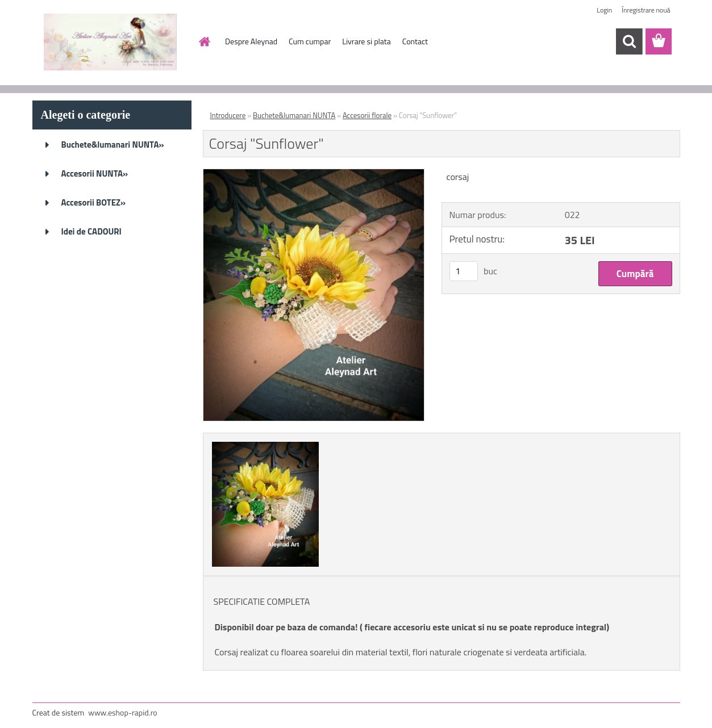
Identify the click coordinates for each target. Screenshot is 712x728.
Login (604, 10)
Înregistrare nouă (646, 10)
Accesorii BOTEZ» (94, 202)
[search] (629, 41)
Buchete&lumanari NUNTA (294, 115)
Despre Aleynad (251, 41)
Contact (415, 41)
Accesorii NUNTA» (95, 173)
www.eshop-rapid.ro (122, 712)
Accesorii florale (367, 115)
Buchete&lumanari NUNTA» (113, 145)
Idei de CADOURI (91, 231)
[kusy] (464, 271)
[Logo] (111, 42)
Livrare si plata (366, 41)
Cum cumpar (310, 41)
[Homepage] (203, 41)
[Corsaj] (314, 174)
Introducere (228, 115)
